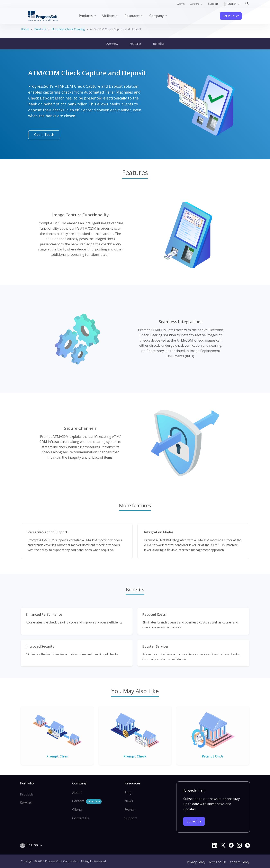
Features (136, 44)
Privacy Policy (196, 862)
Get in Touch (231, 16)
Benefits (159, 44)
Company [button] (156, 16)
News (129, 801)
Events (181, 4)
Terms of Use (218, 862)
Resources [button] (132, 16)
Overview (112, 44)
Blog (128, 793)
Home (25, 29)
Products (40, 29)
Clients (77, 810)
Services (26, 803)
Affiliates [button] (109, 16)
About (77, 793)
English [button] (230, 4)
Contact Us (81, 818)
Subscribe (194, 821)
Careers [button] (195, 4)
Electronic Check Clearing (68, 29)
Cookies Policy (240, 862)
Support (213, 4)
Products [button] (86, 16)
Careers (87, 801)
